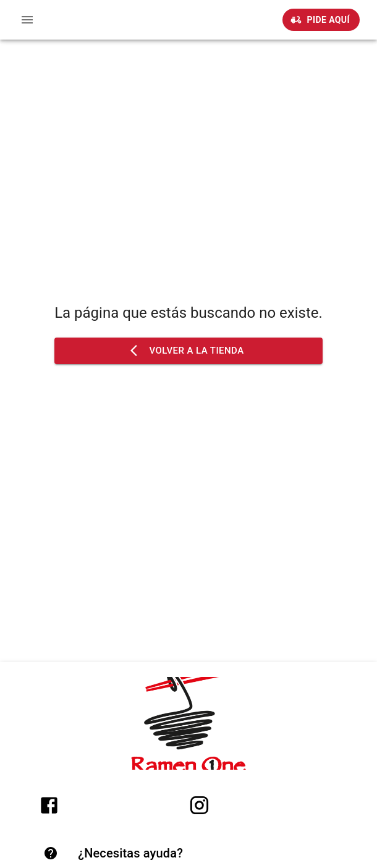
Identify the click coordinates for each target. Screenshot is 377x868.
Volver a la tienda (188, 351)
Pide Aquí (321, 20)
